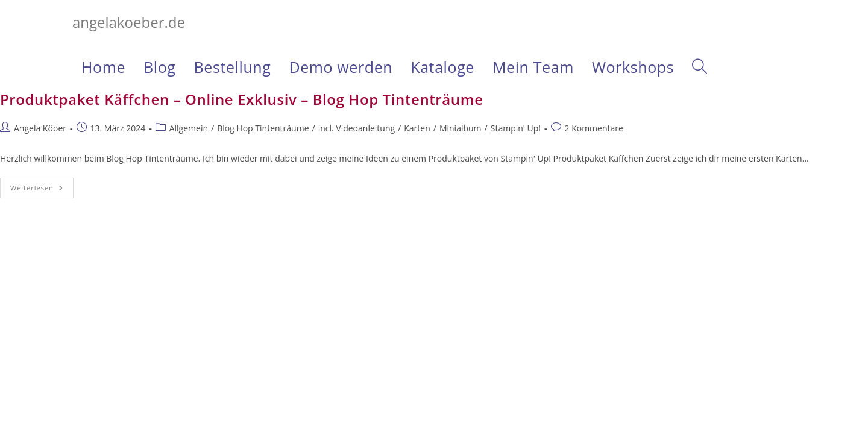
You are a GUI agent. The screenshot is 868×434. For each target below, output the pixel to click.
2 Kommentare (594, 128)
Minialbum (461, 128)
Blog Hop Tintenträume (263, 128)
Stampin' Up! (516, 128)
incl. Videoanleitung (357, 128)
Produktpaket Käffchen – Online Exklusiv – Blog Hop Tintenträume (242, 99)
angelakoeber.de (129, 22)
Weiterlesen (42, 190)
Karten (417, 128)
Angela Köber (40, 128)
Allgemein (189, 128)
